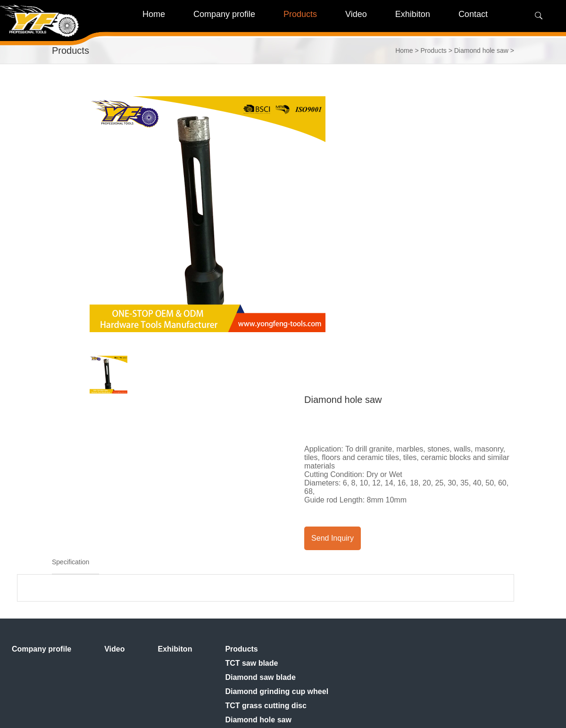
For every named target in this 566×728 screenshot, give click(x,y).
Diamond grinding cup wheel (277, 691)
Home (154, 14)
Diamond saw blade (260, 677)
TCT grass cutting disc (266, 706)
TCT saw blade (251, 663)
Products (434, 50)
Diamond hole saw (481, 50)
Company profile (42, 649)
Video (114, 649)
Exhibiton (175, 649)
